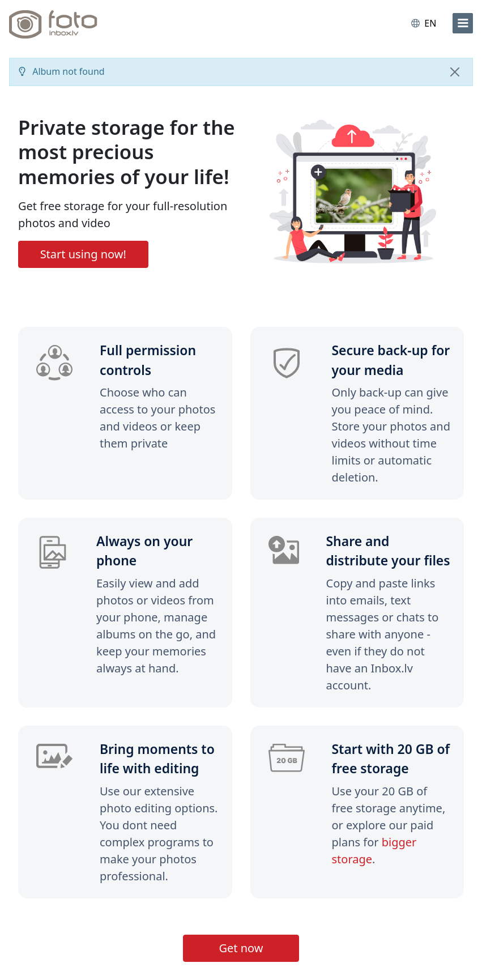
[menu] (463, 23)
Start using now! (83, 254)
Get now (241, 948)
